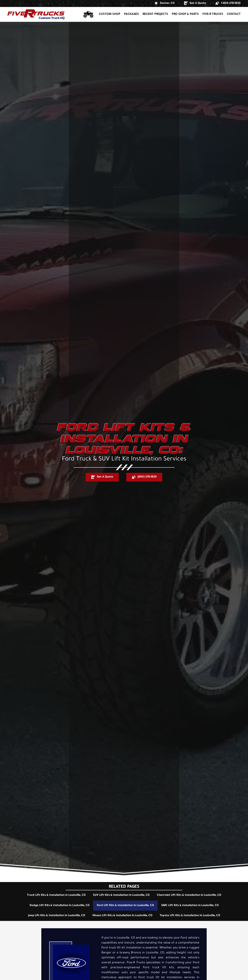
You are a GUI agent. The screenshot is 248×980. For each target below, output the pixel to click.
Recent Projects (155, 14)
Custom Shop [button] (110, 14)
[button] (164, 3)
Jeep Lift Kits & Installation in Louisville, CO (57, 916)
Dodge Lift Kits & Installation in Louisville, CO (60, 906)
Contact (234, 14)
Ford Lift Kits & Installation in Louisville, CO (125, 906)
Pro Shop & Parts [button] (185, 14)
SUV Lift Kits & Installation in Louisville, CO (121, 895)
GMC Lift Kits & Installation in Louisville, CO (190, 906)
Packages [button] (131, 14)
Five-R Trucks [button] (213, 14)
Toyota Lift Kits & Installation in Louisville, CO (190, 916)
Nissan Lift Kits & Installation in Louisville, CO (122, 916)
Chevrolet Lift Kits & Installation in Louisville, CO (189, 895)
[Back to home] (36, 14)
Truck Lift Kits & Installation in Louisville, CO (56, 895)
